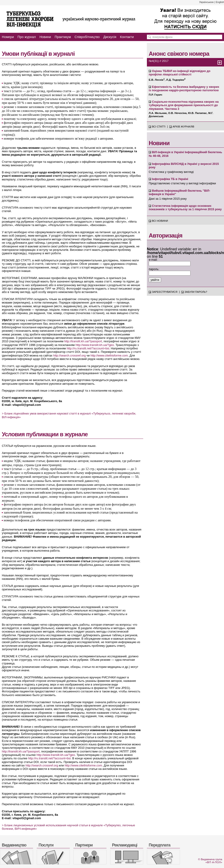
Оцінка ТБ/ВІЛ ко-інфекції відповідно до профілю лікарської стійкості (180, 73)
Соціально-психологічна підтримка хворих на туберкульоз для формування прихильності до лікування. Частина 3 (184, 105)
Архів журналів (183, 127)
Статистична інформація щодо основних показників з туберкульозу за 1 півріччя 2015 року (185, 207)
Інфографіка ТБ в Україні (170, 179)
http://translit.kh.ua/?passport (83, 341)
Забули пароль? (196, 292)
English (220, 2)
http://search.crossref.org (70, 355)
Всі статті (159, 127)
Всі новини (160, 221)
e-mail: (153, 260)
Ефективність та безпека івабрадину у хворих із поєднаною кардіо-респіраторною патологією (184, 88)
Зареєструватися (165, 292)
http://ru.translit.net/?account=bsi (88, 348)
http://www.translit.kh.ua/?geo (95, 345)
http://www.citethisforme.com (109, 355)
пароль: (154, 269)
